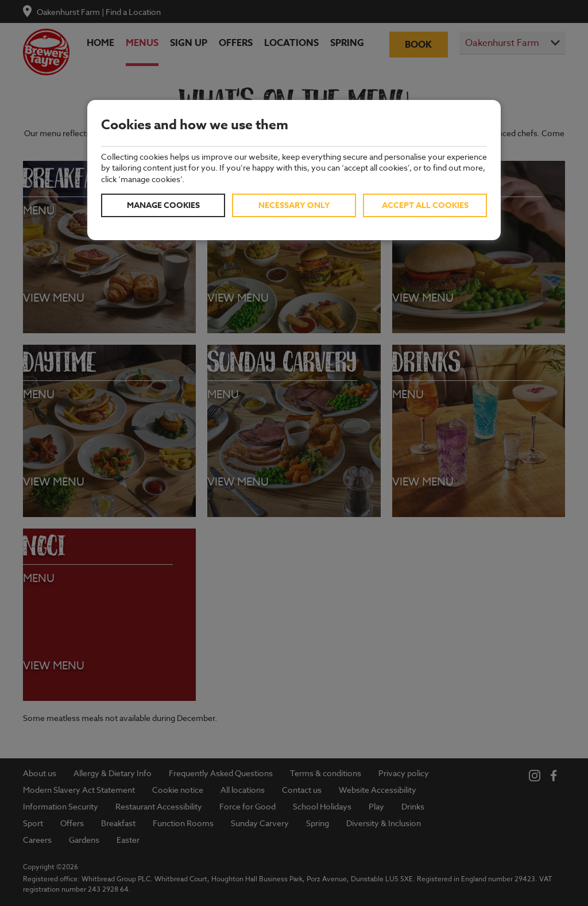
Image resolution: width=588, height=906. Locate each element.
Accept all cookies (425, 205)
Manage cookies (163, 205)
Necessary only (294, 205)
